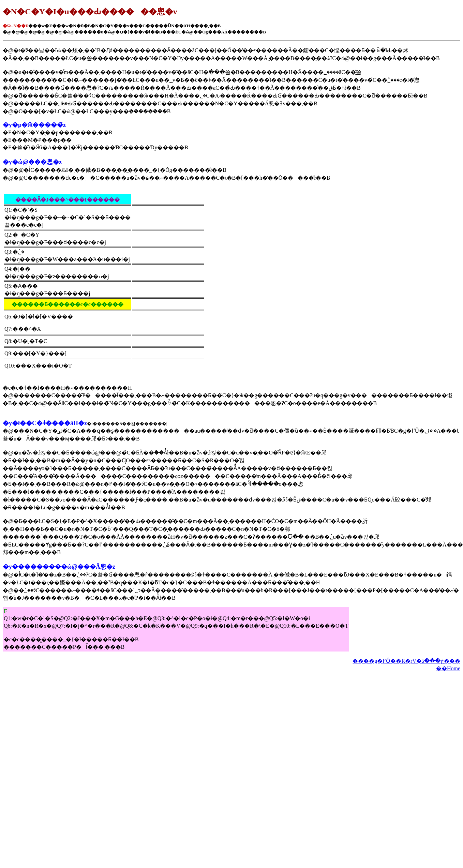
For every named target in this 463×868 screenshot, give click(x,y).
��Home (448, 668)
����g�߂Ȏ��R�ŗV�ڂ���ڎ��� (406, 661)
